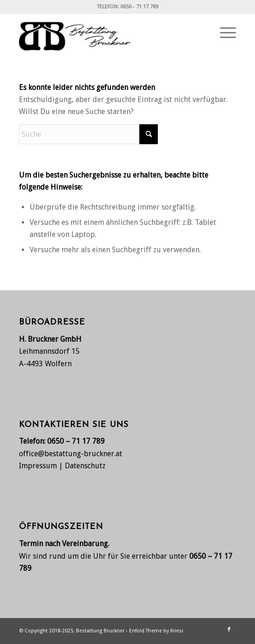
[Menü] (223, 33)
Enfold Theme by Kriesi (156, 631)
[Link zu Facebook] (229, 630)
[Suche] (88, 134)
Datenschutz (85, 466)
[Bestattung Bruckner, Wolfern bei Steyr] (106, 33)
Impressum (38, 466)
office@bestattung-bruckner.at (71, 454)
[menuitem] (223, 33)
